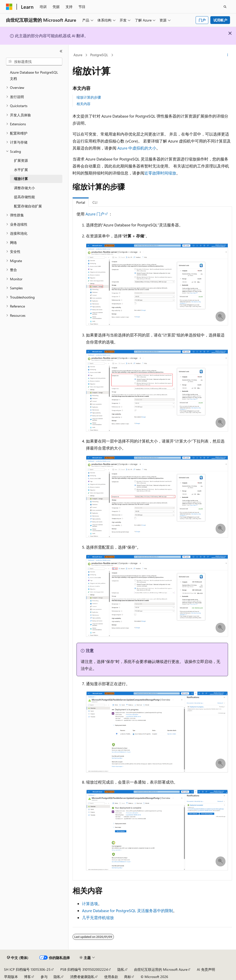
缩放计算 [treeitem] (21, 179)
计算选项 (90, 903)
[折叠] (61, 51)
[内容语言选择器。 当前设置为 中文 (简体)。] (18, 958)
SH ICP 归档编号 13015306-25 (27, 969)
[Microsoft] (9, 7)
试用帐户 (220, 20)
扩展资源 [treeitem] (21, 160)
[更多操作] (228, 55)
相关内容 (83, 104)
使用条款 (111, 977)
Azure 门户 (95, 214)
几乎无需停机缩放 (98, 917)
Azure (78, 55)
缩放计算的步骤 (89, 97)
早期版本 (11, 977)
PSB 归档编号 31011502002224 (84, 969)
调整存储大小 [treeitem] (24, 188)
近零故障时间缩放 (160, 173)
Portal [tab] (81, 202)
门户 (202, 20)
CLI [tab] (95, 202)
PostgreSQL (99, 55)
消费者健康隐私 (82, 977)
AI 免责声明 (206, 969)
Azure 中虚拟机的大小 (137, 148)
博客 (27, 977)
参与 (44, 977)
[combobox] (34, 62)
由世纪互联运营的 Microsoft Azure (161, 969)
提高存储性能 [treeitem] (24, 197)
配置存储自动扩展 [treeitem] (28, 206)
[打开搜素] (225, 7)
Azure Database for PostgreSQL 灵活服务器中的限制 (127, 910)
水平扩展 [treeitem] (21, 170)
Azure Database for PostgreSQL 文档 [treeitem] (34, 75)
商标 (128, 977)
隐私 (121, 969)
